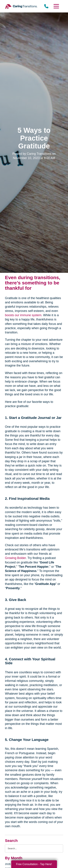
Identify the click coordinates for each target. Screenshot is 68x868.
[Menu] (56, 6)
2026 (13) (10, 864)
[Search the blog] (34, 848)
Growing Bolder (15, 558)
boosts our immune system (23, 315)
